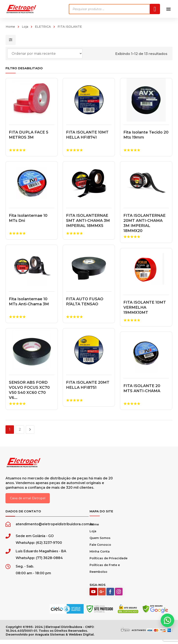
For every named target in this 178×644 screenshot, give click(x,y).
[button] (167, 620)
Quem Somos (100, 542)
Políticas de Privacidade (108, 562)
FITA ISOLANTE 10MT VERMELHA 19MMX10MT (144, 307)
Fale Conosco (100, 549)
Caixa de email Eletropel (28, 502)
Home (10, 27)
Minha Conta (100, 556)
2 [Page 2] (20, 429)
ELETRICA (43, 27)
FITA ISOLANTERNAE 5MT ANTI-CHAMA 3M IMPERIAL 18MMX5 (88, 221)
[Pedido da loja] (45, 53)
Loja (25, 27)
